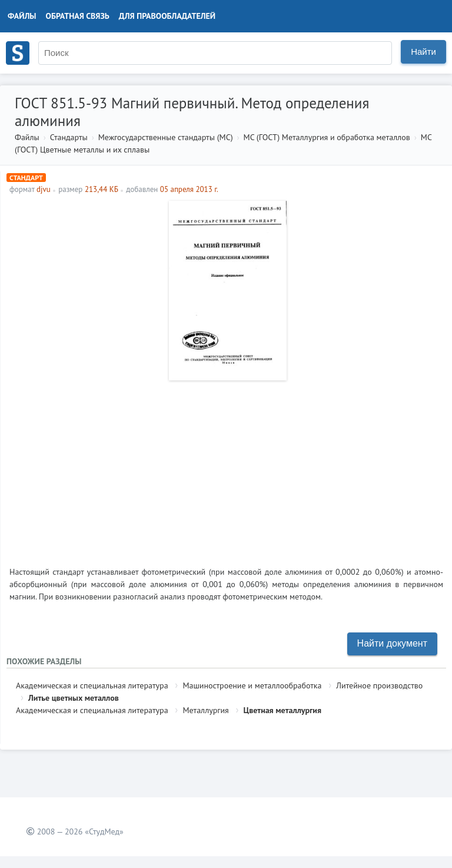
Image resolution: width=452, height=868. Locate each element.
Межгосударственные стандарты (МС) (166, 137)
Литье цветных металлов (74, 698)
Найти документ (392, 643)
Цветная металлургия (282, 710)
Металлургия (205, 710)
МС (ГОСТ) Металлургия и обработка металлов (327, 137)
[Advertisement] (226, 469)
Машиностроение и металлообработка (252, 685)
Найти (423, 52)
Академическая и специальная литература (92, 685)
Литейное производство (379, 685)
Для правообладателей (167, 16)
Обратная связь (78, 16)
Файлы (22, 16)
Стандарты (69, 137)
